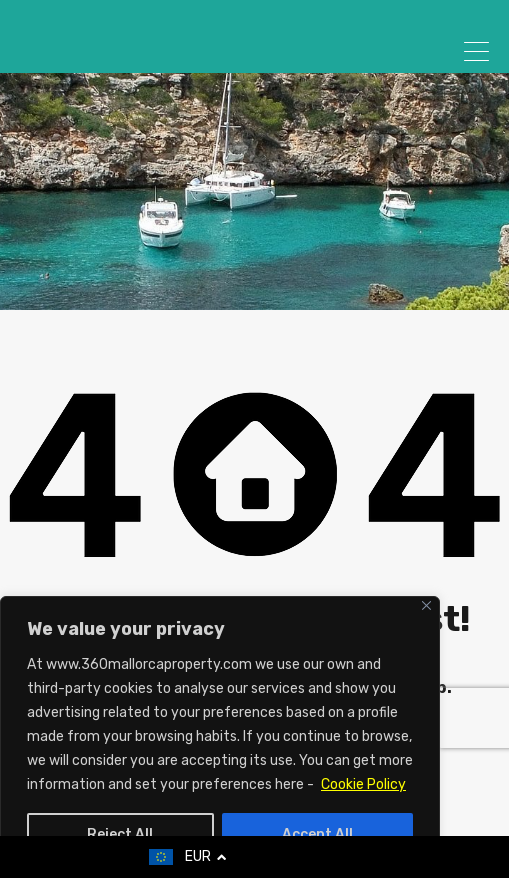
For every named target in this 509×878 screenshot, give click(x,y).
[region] (220, 737)
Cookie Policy (363, 784)
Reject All (120, 834)
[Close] (426, 605)
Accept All (317, 834)
